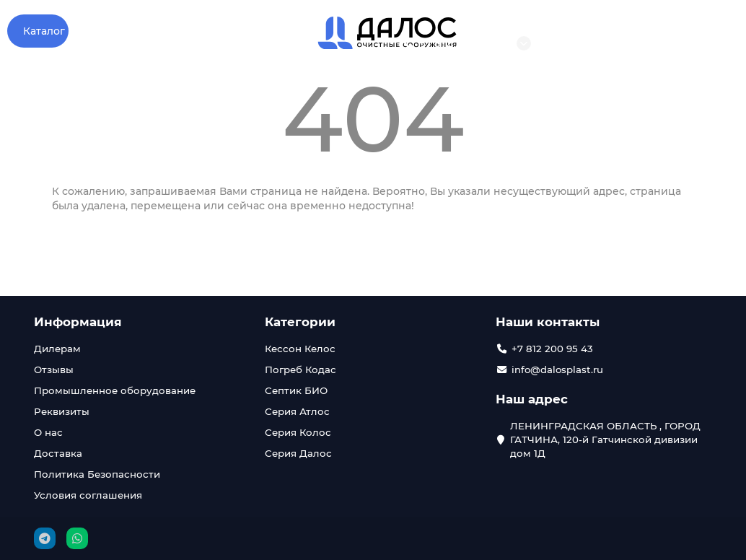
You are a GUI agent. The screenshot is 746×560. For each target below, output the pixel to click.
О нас (48, 432)
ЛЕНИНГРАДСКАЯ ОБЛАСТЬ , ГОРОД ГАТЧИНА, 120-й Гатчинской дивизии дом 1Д (605, 439)
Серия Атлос (297, 411)
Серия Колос (298, 432)
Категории (300, 322)
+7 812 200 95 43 (454, 43)
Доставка (58, 453)
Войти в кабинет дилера (699, 43)
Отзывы (198, 31)
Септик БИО (296, 390)
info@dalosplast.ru (601, 43)
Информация (78, 322)
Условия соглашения (88, 495)
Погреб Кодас (300, 369)
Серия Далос (298, 453)
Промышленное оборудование (115, 390)
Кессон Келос (300, 349)
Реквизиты (62, 411)
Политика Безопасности (97, 474)
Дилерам (57, 349)
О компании (113, 31)
